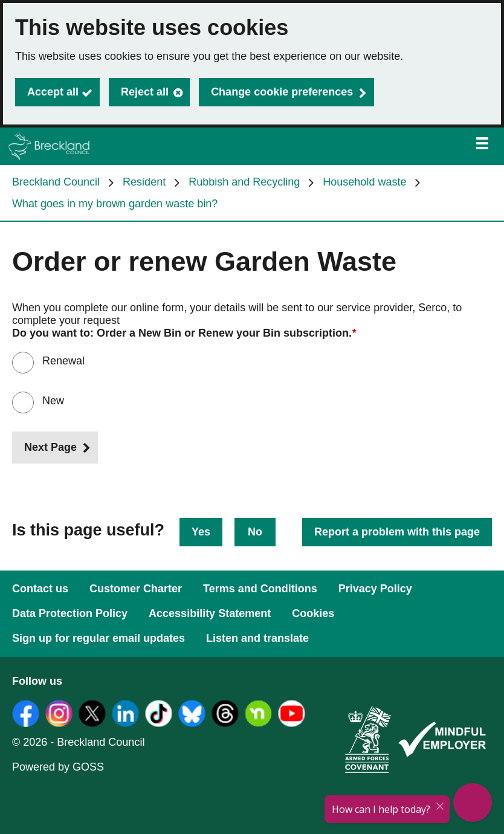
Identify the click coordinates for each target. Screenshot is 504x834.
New (53, 401)
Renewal (63, 361)
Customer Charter (136, 589)
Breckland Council (56, 182)
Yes (201, 532)
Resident (144, 182)
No (255, 532)
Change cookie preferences (282, 92)
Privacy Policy (375, 589)
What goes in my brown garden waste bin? (115, 204)
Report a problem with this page (397, 532)
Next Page (50, 447)
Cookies (313, 613)
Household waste (364, 182)
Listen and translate (257, 638)
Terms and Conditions (260, 589)
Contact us (40, 589)
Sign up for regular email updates (99, 638)
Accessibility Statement (210, 613)
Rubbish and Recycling (244, 182)
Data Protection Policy (70, 613)
